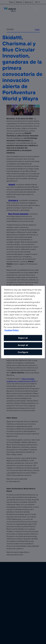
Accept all (23, 345)
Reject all (23, 338)
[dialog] (23, 322)
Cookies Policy (12, 330)
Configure (23, 352)
